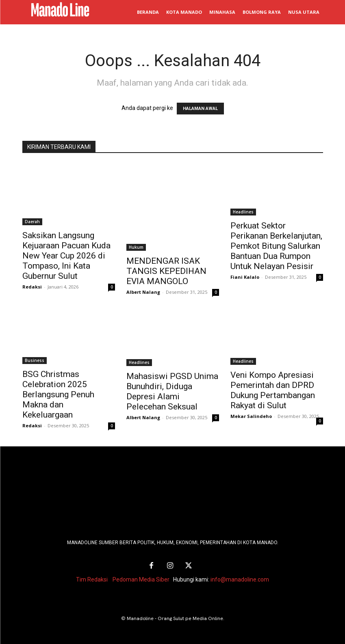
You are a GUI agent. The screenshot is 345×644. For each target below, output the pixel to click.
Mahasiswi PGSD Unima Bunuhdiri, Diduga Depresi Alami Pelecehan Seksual (172, 391)
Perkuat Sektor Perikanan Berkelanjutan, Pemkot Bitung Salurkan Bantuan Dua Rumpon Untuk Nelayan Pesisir (276, 246)
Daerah (32, 222)
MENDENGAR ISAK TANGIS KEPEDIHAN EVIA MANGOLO (166, 271)
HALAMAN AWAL (200, 109)
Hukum (136, 247)
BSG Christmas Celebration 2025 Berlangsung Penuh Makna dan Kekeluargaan (58, 394)
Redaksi (32, 287)
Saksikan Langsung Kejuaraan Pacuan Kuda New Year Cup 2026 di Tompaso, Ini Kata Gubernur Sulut (66, 256)
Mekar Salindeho (251, 416)
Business (35, 360)
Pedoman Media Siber (141, 578)
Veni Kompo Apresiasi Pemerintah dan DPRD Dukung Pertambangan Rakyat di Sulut (273, 390)
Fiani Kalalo (245, 277)
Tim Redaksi (92, 578)
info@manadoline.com (240, 578)
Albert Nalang (143, 292)
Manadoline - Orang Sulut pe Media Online (175, 617)
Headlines (243, 212)
